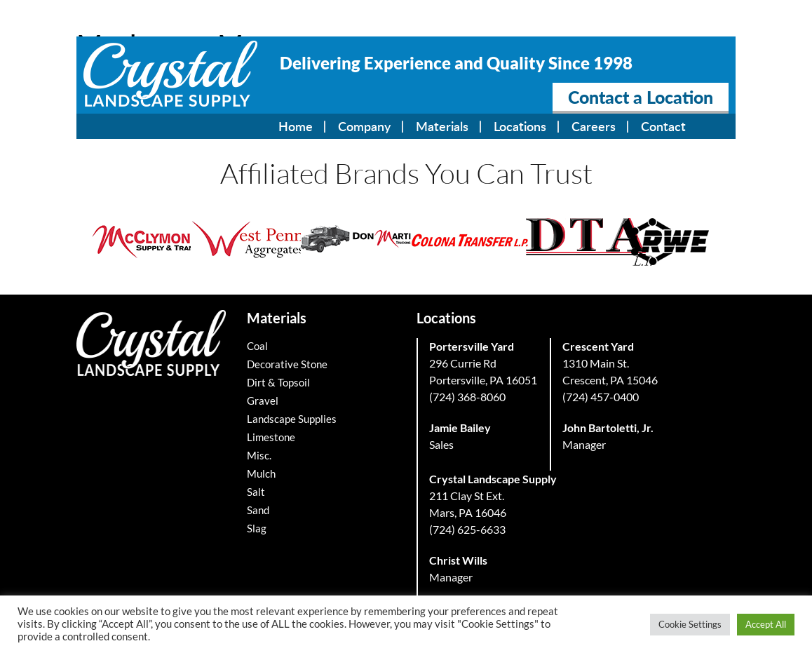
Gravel (263, 400)
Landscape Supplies (292, 419)
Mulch (261, 473)
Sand (258, 510)
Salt (256, 492)
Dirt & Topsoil (278, 382)
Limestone (271, 437)
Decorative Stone (287, 364)
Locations (520, 126)
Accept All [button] (766, 624)
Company (364, 126)
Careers (594, 126)
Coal (257, 346)
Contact (663, 126)
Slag (257, 528)
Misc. (259, 455)
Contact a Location (641, 97)
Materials (442, 126)
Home (296, 126)
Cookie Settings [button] (690, 624)
